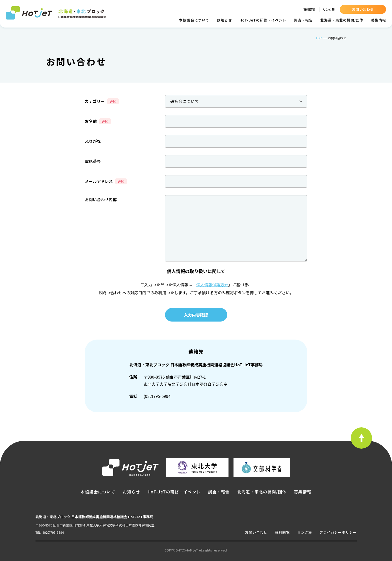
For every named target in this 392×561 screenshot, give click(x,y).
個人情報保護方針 (212, 285)
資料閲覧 (309, 9)
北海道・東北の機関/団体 (342, 20)
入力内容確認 (196, 315)
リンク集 (329, 9)
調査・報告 (303, 20)
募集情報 (378, 20)
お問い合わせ (363, 9)
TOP (319, 38)
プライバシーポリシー (338, 532)
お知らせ (224, 20)
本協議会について (194, 20)
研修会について (185, 101)
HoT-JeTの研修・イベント (263, 20)
